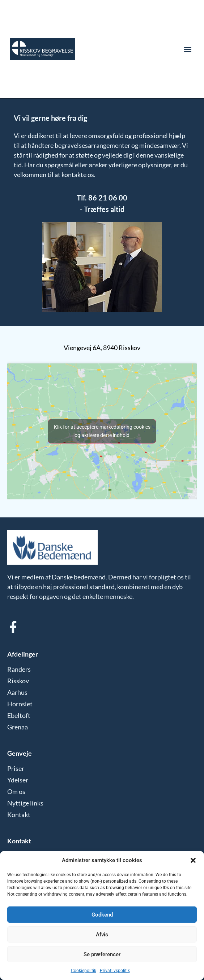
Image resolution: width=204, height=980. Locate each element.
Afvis (102, 935)
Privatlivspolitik (115, 971)
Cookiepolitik (84, 971)
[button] (193, 860)
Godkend (102, 915)
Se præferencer (102, 954)
